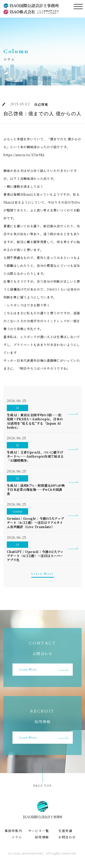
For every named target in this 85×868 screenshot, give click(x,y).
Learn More (43, 574)
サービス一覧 (39, 831)
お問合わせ (67, 837)
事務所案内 (13, 831)
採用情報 (42, 837)
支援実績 (65, 831)
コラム (17, 837)
